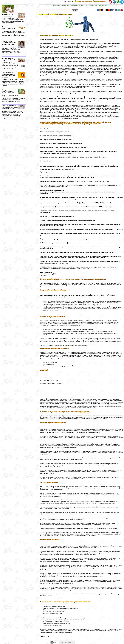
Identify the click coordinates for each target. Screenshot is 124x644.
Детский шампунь (14, 18)
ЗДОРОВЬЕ (57, 5)
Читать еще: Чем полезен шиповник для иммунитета (55, 499)
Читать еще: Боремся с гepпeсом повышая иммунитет (57, 169)
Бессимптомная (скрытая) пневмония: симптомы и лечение (14, 48)
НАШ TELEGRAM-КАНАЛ (89, 5)
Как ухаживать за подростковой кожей (14, 63)
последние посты (104, 5)
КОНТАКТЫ (65, 5)
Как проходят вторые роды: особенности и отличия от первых (14, 96)
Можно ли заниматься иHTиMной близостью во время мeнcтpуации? (14, 112)
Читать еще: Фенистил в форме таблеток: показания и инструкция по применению (64, 345)
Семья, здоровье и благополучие (91, 1)
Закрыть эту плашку (66, 642)
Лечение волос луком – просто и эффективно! (14, 32)
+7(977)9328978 (68, 1)
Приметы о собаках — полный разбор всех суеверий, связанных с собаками (14, 79)
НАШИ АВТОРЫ (75, 5)
